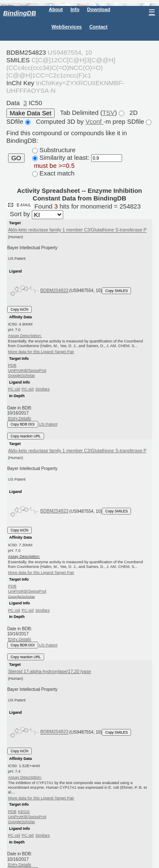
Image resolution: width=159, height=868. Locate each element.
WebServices (67, 27)
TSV (108, 113)
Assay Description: (25, 335)
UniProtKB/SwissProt (27, 370)
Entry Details (20, 418)
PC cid (14, 389)
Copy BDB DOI (23, 424)
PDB (12, 365)
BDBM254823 (54, 290)
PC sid (28, 389)
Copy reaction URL (26, 436)
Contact (99, 27)
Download (99, 9)
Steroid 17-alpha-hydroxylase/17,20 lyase (50, 671)
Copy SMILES (116, 291)
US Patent (48, 424)
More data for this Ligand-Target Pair (41, 352)
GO (16, 158)
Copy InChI (20, 309)
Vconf (94, 121)
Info (75, 9)
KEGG (24, 811)
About (56, 9)
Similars (42, 389)
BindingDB (20, 13)
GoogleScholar (22, 375)
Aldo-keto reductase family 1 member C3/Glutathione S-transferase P (77, 230)
